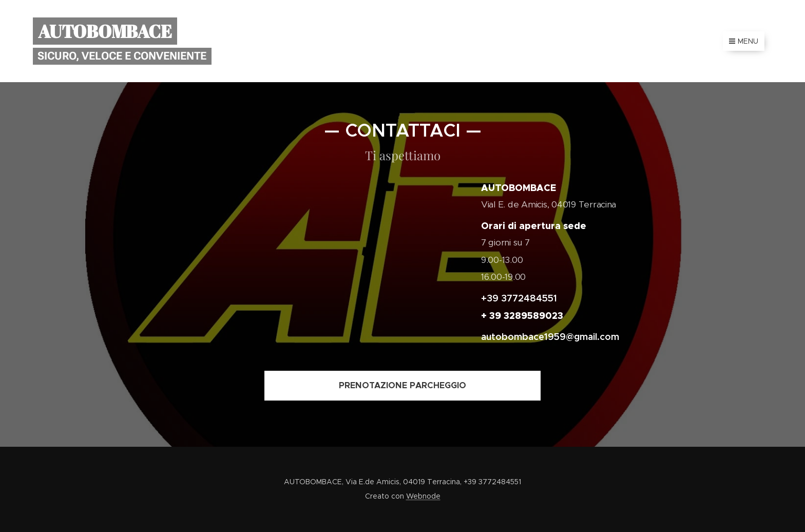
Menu (744, 41)
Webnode (423, 496)
